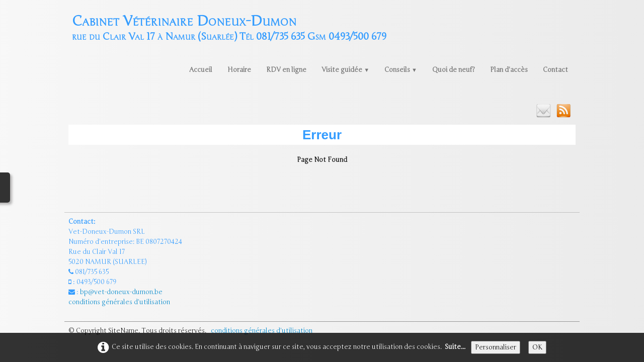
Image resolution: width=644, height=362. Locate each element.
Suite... (455, 347)
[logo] (229, 27)
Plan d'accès (509, 70)
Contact (555, 70)
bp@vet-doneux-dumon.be (121, 292)
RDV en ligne (286, 70)
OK (537, 347)
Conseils (401, 70)
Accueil (201, 70)
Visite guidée (345, 70)
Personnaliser (496, 347)
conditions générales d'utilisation (120, 302)
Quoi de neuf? (454, 70)
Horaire (239, 70)
